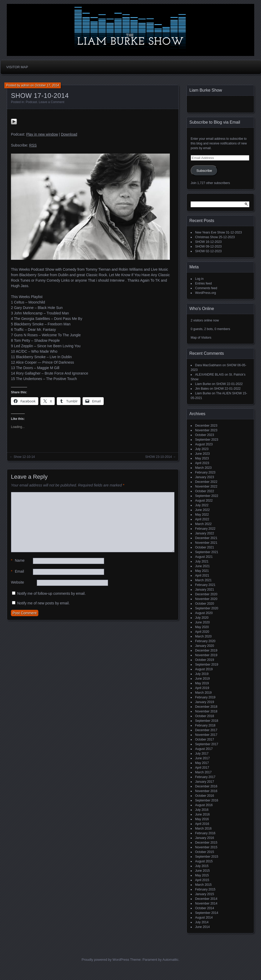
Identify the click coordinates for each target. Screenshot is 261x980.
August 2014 (204, 918)
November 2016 (206, 791)
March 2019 (203, 693)
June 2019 (202, 679)
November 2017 (206, 735)
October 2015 (205, 852)
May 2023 (202, 458)
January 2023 (205, 477)
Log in (199, 279)
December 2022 (206, 482)
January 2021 (205, 590)
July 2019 (202, 674)
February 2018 (205, 725)
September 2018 (207, 721)
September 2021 (207, 552)
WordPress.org (206, 293)
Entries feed (203, 283)
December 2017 (206, 730)
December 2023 (206, 426)
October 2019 (205, 660)
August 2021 (204, 557)
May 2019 (202, 683)
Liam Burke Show (206, 90)
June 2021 (202, 566)
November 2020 (206, 599)
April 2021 (202, 576)
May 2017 (202, 763)
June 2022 (202, 510)
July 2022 (202, 505)
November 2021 (206, 543)
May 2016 (202, 819)
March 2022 (203, 524)
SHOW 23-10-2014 (159, 457)
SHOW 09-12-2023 (208, 246)
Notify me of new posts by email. (43, 603)
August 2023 (204, 444)
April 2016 (202, 824)
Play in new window (42, 134)
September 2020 (207, 608)
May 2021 (202, 571)
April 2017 (202, 768)
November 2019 (206, 655)
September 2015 (207, 857)
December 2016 (206, 786)
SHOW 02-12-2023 (208, 251)
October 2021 (205, 547)
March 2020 (203, 636)
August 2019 (204, 669)
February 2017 (205, 777)
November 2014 (206, 903)
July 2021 (202, 561)
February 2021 (205, 585)
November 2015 (206, 847)
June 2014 (202, 927)
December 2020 (206, 594)
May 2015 (202, 875)
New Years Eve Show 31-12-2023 (218, 232)
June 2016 (202, 814)
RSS (33, 145)
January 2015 (205, 894)
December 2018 (206, 707)
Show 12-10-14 (24, 457)
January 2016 (205, 838)
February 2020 (205, 641)
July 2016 (202, 810)
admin (25, 85)
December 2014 (206, 899)
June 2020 (202, 622)
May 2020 (202, 627)
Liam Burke (203, 384)
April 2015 (202, 880)
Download (69, 134)
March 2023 (203, 468)
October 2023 (205, 435)
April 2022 (202, 519)
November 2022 (206, 486)
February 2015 (205, 889)
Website (17, 582)
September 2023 (207, 440)
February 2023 (205, 472)
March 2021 (203, 580)
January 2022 (205, 533)
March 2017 (203, 772)
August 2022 (204, 501)
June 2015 (202, 871)
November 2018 (206, 711)
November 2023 (206, 430)
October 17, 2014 (47, 85)
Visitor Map (17, 67)
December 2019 (206, 650)
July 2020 (202, 618)
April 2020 (202, 632)
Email (17, 571)
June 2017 (202, 758)
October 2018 (205, 716)
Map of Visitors (201, 338)
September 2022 (207, 496)
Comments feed (206, 288)
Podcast (31, 102)
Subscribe (204, 171)
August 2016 (204, 805)
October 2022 (205, 491)
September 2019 (207, 665)
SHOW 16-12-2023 (208, 242)
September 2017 (207, 744)
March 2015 (203, 885)
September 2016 (207, 800)
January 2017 (205, 782)
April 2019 (202, 688)
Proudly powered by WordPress (105, 960)
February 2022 (205, 529)
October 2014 (205, 908)
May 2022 (202, 515)
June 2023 (202, 454)
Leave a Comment (52, 102)
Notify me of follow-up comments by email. (51, 593)
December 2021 (206, 538)
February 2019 (205, 697)
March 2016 (203, 829)
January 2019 (205, 702)
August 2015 (204, 861)
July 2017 (202, 754)
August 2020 (204, 613)
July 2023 (202, 449)
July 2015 (202, 866)
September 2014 (207, 913)
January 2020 (205, 646)
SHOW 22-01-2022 (229, 384)
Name (18, 561)
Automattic (170, 960)
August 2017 (204, 749)
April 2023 (202, 463)
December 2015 (206, 843)
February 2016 (205, 833)
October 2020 (205, 604)
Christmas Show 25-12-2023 (215, 237)
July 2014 (202, 922)
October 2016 (205, 796)
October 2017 (205, 739)
